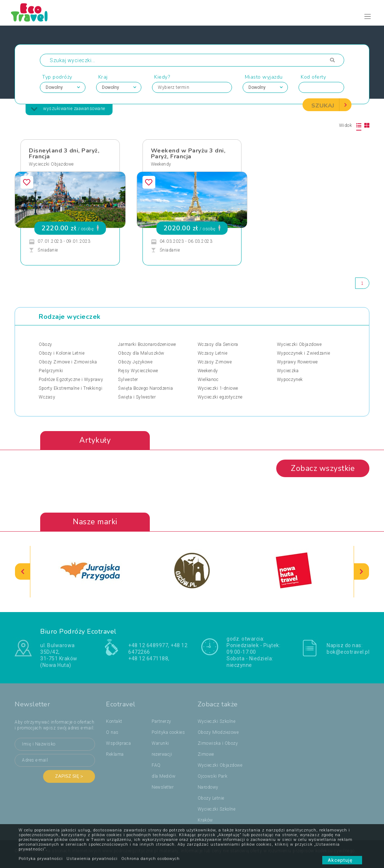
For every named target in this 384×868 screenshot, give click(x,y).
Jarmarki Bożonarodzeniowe (147, 344)
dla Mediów (164, 776)
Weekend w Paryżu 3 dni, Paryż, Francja (188, 154)
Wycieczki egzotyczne (220, 397)
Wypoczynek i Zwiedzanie (304, 353)
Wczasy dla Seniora (218, 344)
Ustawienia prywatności (92, 859)
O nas (112, 732)
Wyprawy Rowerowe (297, 362)
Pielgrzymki (51, 371)
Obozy (45, 344)
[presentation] (23, 572)
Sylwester (128, 380)
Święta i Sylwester (137, 397)
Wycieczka (288, 371)
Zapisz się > (69, 776)
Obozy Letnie (211, 798)
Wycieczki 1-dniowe (218, 388)
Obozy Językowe (135, 362)
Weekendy (161, 164)
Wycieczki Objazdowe (51, 164)
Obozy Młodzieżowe (218, 732)
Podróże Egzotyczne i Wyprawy (71, 380)
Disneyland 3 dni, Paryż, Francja (64, 154)
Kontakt (114, 721)
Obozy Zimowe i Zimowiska (68, 362)
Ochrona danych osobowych (151, 859)
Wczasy (47, 397)
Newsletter (163, 787)
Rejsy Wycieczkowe (138, 371)
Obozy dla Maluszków (141, 353)
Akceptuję (342, 860)
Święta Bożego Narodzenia (145, 388)
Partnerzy (161, 721)
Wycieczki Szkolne (217, 721)
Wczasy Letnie (213, 353)
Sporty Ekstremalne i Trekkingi (71, 388)
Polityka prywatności (41, 859)
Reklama (115, 754)
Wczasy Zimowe (215, 362)
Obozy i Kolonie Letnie (62, 353)
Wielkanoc (208, 380)
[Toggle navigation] (368, 17)
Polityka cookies (168, 732)
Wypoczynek (290, 380)
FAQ (156, 765)
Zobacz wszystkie (323, 468)
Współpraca (118, 743)
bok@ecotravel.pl (348, 652)
